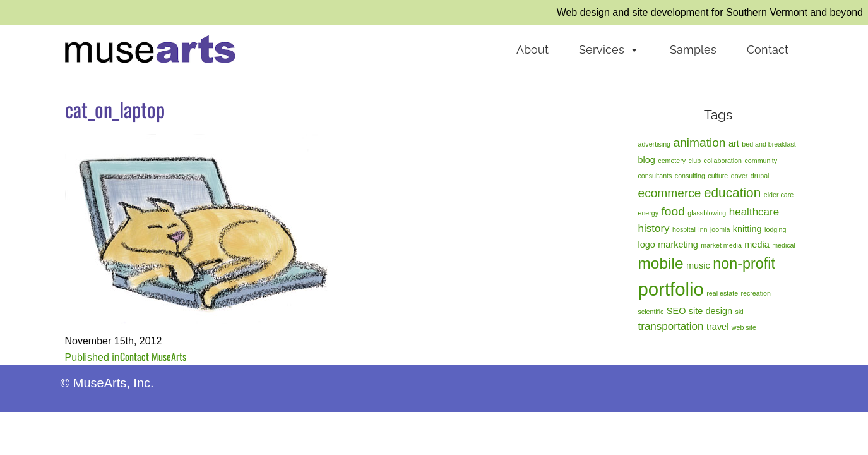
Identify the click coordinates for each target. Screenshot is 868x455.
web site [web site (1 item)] (744, 327)
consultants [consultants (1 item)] (655, 176)
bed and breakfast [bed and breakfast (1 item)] (769, 144)
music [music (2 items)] (698, 265)
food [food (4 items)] (673, 211)
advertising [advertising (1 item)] (655, 144)
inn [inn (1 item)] (703, 229)
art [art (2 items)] (734, 143)
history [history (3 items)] (654, 228)
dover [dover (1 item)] (740, 176)
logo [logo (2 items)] (647, 245)
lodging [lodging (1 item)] (775, 229)
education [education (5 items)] (732, 192)
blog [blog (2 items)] (647, 160)
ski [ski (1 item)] (739, 312)
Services (609, 50)
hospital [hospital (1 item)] (684, 229)
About (532, 50)
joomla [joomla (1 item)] (720, 229)
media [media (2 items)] (757, 245)
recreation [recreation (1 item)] (756, 293)
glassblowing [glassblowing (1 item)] (707, 213)
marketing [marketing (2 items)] (678, 245)
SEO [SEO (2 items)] (676, 311)
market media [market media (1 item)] (721, 245)
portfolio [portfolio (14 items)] (671, 289)
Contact (768, 50)
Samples (693, 50)
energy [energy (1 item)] (649, 213)
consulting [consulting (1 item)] (690, 176)
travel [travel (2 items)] (717, 327)
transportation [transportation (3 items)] (671, 326)
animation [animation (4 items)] (700, 143)
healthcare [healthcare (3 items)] (754, 212)
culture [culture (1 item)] (718, 176)
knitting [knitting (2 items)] (747, 229)
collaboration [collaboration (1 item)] (723, 161)
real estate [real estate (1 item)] (722, 293)
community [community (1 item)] (761, 161)
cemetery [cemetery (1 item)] (672, 161)
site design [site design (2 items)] (710, 311)
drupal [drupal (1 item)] (760, 176)
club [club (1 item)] (695, 161)
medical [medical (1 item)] (784, 245)
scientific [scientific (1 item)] (651, 312)
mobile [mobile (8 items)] (661, 263)
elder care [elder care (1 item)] (779, 195)
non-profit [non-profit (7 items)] (744, 264)
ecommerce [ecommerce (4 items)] (670, 193)
